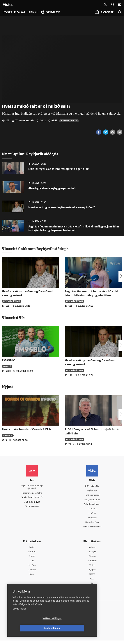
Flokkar (21, 13)
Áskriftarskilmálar (92, 505)
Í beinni (36, 13)
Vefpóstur (92, 519)
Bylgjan (92, 573)
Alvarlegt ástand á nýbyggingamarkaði (52, 188)
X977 (92, 582)
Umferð (92, 514)
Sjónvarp (32, 573)
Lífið (32, 563)
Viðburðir (92, 563)
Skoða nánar (19, 618)
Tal (92, 587)
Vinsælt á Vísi (14, 318)
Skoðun (32, 568)
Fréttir (32, 549)
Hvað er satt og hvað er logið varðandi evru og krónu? (62, 208)
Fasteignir (92, 554)
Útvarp (32, 577)
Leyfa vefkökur (74, 628)
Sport (32, 558)
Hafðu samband (92, 495)
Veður (92, 568)
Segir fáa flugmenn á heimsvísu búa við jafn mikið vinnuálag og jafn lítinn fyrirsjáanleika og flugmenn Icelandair (91, 296)
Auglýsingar (92, 491)
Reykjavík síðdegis (69, 121)
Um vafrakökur (92, 524)
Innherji (92, 549)
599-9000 (35, 508)
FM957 (92, 577)
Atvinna (92, 558)
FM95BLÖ (9, 361)
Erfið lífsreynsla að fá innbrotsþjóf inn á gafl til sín (59, 169)
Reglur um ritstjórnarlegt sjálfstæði (32, 488)
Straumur (8, 435)
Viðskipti (32, 554)
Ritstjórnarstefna (92, 500)
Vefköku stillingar (30, 628)
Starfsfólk (92, 510)
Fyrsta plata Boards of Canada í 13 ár (27, 430)
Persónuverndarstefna (32, 494)
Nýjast (7, 387)
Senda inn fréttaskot (92, 528)
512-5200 (95, 486)
